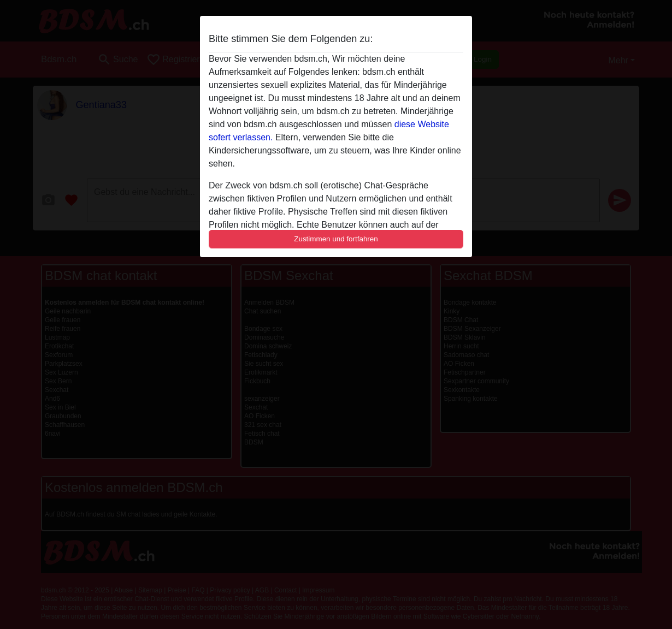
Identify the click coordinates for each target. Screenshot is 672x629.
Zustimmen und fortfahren (336, 239)
